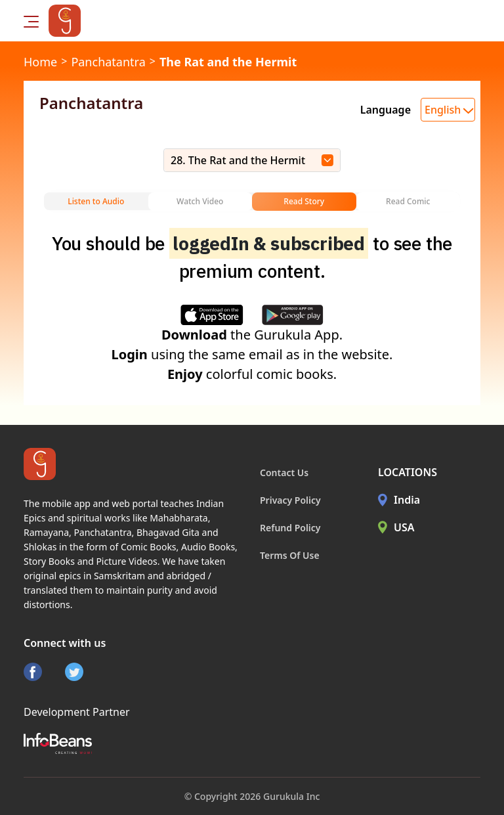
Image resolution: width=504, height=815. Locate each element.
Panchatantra (108, 62)
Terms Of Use (290, 555)
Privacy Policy (290, 500)
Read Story (304, 201)
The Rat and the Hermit (228, 62)
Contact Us (284, 473)
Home (40, 62)
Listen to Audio (96, 201)
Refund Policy (290, 528)
